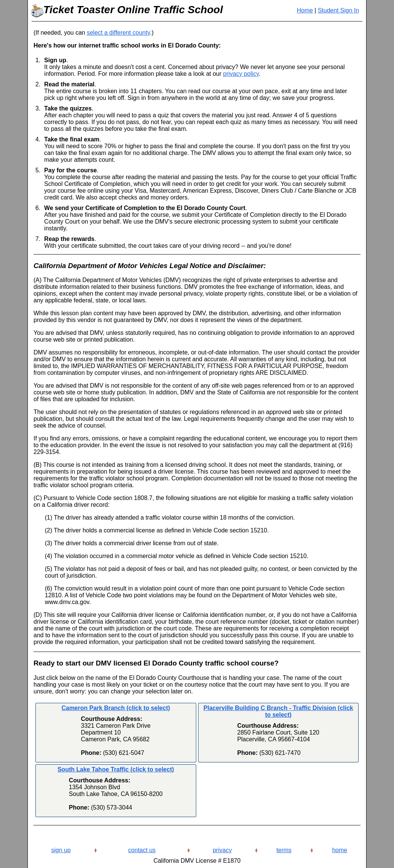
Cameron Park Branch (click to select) (116, 708)
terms (284, 850)
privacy (222, 850)
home (340, 850)
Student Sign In (338, 10)
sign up (61, 850)
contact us (142, 850)
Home (305, 10)
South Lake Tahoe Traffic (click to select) (116, 769)
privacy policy (241, 74)
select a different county (118, 33)
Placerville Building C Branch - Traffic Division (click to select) (278, 711)
